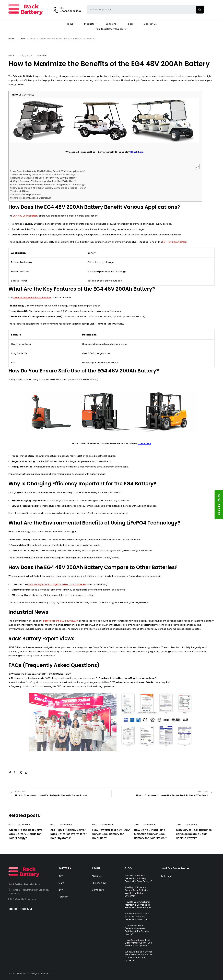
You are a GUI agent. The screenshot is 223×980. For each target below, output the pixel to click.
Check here (144, 443)
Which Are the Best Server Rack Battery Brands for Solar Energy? (26, 834)
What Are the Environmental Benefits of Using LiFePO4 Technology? (49, 185)
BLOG (128, 868)
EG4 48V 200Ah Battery (175, 242)
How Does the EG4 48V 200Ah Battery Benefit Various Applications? (49, 171)
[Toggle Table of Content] (195, 167)
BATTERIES (65, 868)
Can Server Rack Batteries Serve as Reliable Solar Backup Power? (194, 834)
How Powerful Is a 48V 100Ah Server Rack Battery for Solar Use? (111, 834)
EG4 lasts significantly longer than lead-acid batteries (57, 584)
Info (23, 39)
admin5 (26, 825)
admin (44, 56)
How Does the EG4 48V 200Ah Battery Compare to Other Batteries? (49, 188)
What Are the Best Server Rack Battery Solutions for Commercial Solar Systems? (139, 956)
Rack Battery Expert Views (27, 194)
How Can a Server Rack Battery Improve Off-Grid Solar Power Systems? (138, 943)
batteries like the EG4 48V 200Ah (61, 621)
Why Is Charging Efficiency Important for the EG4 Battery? (44, 181)
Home (12, 39)
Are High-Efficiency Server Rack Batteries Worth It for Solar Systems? (68, 834)
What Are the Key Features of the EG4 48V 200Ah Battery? (44, 175)
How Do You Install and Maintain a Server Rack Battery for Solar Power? (151, 834)
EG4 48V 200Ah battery (26, 216)
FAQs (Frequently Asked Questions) (32, 198)
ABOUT (96, 868)
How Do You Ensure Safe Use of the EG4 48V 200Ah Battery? (44, 178)
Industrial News (21, 191)
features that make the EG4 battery (32, 298)
